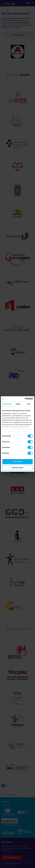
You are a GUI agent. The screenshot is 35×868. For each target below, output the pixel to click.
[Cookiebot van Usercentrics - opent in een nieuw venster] (25, 399)
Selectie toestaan (17, 468)
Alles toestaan (18, 462)
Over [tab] (29, 404)
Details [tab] (18, 404)
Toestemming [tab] (7, 404)
